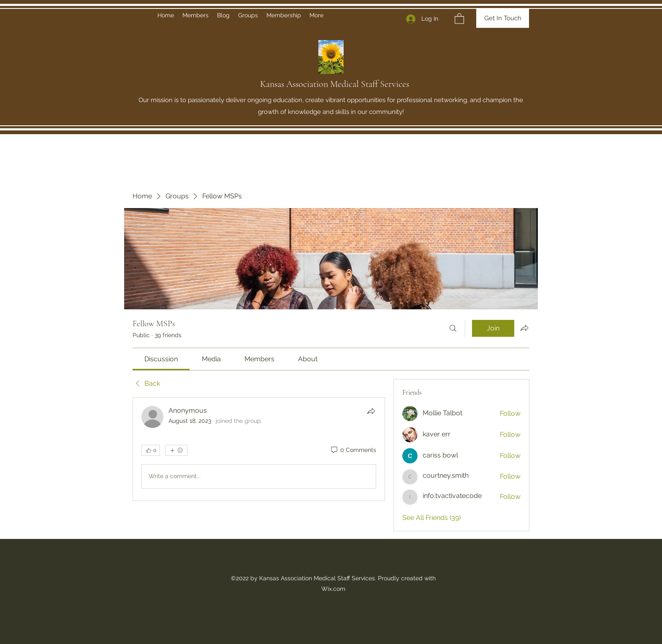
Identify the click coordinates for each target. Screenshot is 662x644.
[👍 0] (151, 450)
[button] (459, 18)
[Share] (371, 411)
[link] (161, 359)
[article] (259, 449)
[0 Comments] (353, 450)
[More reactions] (176, 450)
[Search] (453, 328)
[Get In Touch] (503, 18)
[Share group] (524, 328)
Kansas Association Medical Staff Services (335, 84)
